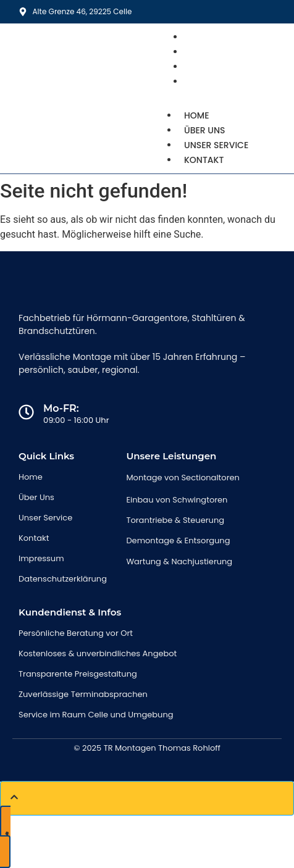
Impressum (41, 558)
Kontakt (208, 81)
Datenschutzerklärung (63, 579)
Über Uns (36, 497)
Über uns (205, 130)
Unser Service (216, 145)
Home (197, 115)
